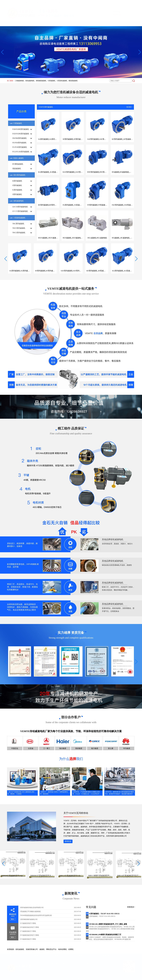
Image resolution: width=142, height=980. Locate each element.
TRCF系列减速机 (19, 228)
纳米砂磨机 (62, 949)
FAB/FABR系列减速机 (21, 129)
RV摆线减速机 (18, 164)
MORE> (129, 107)
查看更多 (68, 841)
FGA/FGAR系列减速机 (21, 152)
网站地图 (132, 2)
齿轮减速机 (20, 949)
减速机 (42, 949)
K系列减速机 (17, 190)
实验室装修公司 (32, 949)
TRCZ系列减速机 (19, 233)
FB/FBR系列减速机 (20, 138)
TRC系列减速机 (18, 224)
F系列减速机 (17, 185)
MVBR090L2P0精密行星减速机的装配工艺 (104, 935)
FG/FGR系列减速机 (20, 147)
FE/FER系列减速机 (19, 143)
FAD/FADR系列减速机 (21, 134)
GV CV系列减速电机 (20, 211)
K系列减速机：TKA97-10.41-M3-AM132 (103, 914)
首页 (11, 23)
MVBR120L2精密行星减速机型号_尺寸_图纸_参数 (106, 924)
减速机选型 (107, 23)
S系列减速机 (17, 194)
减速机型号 (84, 23)
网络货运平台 (51, 949)
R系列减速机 (17, 181)
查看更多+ (131, 907)
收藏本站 (124, 2)
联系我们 (130, 23)
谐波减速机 (17, 168)
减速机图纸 (60, 23)
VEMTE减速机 (34, 23)
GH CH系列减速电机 (20, 207)
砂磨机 (71, 949)
